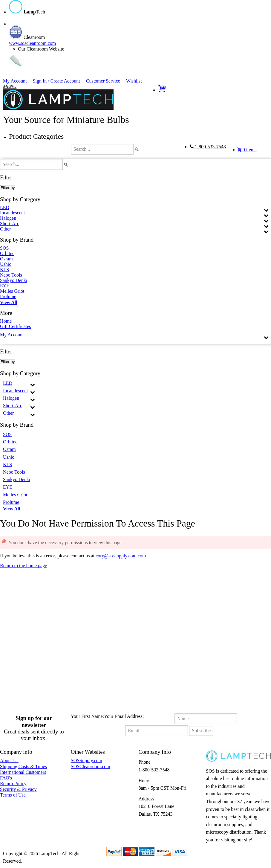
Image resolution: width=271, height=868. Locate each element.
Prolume (8, 297)
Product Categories (36, 136)
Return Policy (13, 784)
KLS (4, 270)
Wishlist (134, 81)
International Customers (23, 772)
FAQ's (6, 778)
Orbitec (7, 254)
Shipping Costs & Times (23, 766)
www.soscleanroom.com (32, 43)
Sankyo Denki (14, 280)
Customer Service (103, 81)
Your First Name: (87, 716)
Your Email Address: (124, 716)
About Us (9, 761)
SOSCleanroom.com (91, 766)
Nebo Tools (11, 275)
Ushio (6, 264)
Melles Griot (12, 291)
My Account (15, 81)
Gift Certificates (16, 327)
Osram (6, 259)
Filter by (8, 188)
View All (9, 302)
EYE (5, 286)
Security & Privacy (18, 789)
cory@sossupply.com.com (121, 556)
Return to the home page (23, 566)
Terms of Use (13, 795)
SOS (4, 248)
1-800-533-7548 (208, 147)
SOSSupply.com (86, 761)
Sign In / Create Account (56, 81)
